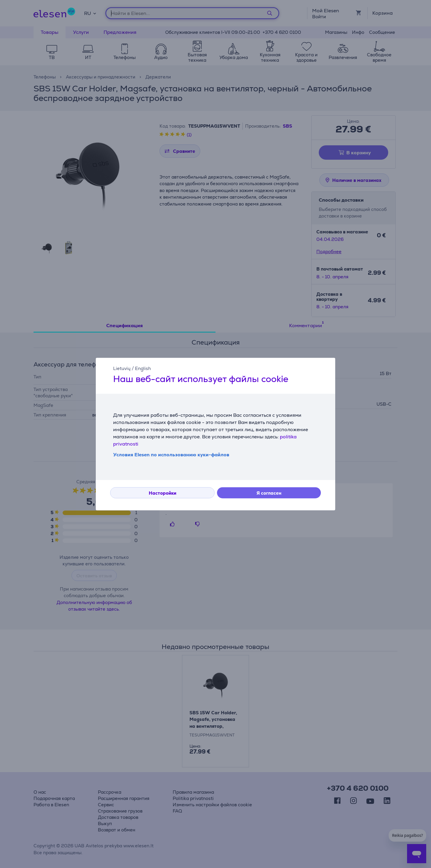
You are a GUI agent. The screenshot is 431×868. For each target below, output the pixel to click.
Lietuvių (122, 368)
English (143, 368)
